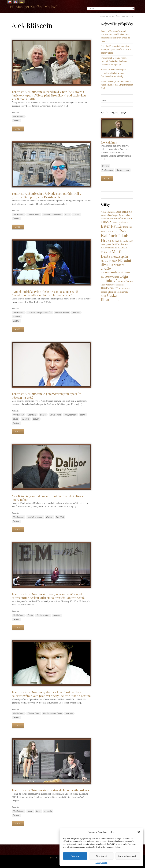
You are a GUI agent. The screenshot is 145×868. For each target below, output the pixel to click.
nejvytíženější (70, 415)
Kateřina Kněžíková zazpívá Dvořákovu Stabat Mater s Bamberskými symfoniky (113, 73)
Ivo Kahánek (109, 142)
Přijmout (75, 856)
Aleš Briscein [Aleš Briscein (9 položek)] (124, 212)
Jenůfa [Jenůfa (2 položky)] (131, 241)
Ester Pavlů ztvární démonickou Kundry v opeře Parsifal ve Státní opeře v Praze (116, 50)
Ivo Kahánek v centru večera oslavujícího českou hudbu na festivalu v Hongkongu (114, 61)
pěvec (15, 419)
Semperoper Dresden (52, 215)
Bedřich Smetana (35, 517)
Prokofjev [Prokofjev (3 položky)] (120, 285)
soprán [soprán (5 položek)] (104, 292)
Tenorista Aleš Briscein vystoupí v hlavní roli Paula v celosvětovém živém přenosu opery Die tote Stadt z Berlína (51, 694)
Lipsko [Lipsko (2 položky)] (118, 248)
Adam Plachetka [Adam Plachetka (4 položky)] (108, 212)
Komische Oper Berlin (53, 713)
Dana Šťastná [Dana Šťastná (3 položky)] (123, 223)
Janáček (57, 615)
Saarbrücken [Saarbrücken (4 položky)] (124, 289)
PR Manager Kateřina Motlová (34, 7)
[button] (139, 832)
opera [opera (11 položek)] (122, 281)
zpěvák (36, 419)
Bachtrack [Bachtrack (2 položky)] (104, 215)
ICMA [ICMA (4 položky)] (109, 232)
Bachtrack (32, 415)
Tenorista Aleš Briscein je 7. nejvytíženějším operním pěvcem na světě (46, 396)
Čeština (16, 121)
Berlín (30, 615)
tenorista (17, 317)
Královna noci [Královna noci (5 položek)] (108, 248)
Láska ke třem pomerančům (40, 313)
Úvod (118, 17)
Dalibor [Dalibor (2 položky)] (115, 223)
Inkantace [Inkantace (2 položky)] (116, 232)
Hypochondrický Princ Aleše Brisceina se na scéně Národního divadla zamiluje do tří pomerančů (45, 293)
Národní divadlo (62, 313)
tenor (68, 215)
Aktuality (15, 113)
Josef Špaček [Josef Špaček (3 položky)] (106, 244)
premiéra (76, 313)
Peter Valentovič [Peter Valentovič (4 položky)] (108, 285)
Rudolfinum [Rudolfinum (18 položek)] (110, 288)
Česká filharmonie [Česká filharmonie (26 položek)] (110, 297)
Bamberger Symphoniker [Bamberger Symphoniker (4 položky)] (120, 215)
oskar (30, 811)
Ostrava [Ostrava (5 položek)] (129, 281)
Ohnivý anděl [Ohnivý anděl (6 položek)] (112, 277)
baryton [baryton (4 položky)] (104, 219)
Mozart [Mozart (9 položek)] (113, 261)
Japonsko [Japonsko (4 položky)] (124, 241)
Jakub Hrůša (55, 415)
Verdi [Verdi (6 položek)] (104, 296)
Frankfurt (60, 517)
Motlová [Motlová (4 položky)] (105, 261)
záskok (76, 215)
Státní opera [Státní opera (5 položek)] (114, 292)
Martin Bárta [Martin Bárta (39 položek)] (112, 254)
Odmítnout (101, 856)
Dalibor (43, 415)
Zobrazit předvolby (128, 856)
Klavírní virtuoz (123, 170)
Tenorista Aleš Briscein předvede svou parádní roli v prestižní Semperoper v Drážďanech (46, 195)
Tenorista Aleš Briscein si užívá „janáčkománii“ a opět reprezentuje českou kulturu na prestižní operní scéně (48, 596)
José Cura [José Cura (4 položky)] (116, 244)
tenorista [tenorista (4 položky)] (124, 292)
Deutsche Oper (43, 615)
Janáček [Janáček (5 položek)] (116, 241)
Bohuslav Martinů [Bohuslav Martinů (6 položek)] (123, 219)
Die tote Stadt (34, 215)
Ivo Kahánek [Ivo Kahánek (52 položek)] (113, 233)
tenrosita (69, 713)
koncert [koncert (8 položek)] (125, 244)
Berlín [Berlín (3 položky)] (111, 219)
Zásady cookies (101, 863)
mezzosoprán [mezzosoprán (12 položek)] (119, 257)
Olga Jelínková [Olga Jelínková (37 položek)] (114, 278)
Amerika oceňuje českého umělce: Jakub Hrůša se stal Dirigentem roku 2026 (117, 85)
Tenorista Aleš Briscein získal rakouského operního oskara (50, 790)
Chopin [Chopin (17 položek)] (106, 222)
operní (83, 415)
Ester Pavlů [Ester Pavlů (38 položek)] (111, 226)
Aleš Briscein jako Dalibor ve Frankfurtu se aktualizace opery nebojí (48, 498)
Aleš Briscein (18, 117)
